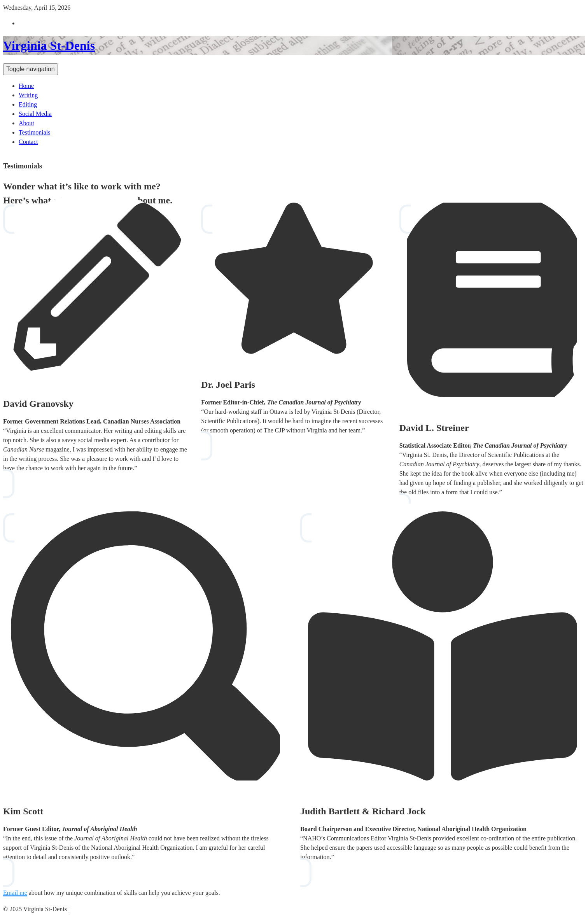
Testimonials (35, 132)
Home (26, 86)
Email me (15, 893)
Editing (28, 104)
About (26, 123)
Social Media (35, 114)
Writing (28, 95)
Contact (28, 142)
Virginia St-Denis (49, 45)
